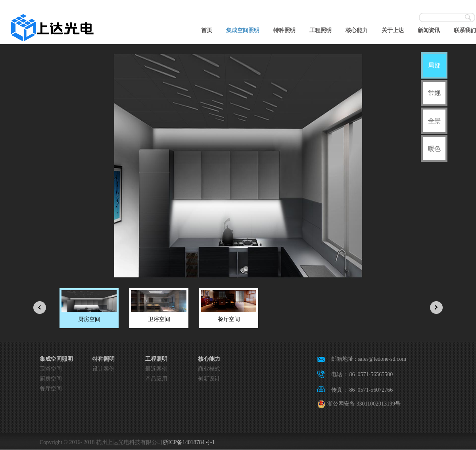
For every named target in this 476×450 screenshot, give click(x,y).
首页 (207, 30)
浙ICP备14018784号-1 (189, 442)
